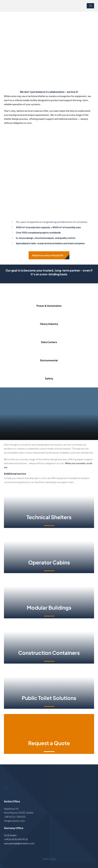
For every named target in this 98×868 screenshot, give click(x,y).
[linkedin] (6, 788)
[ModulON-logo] (19, 4)
